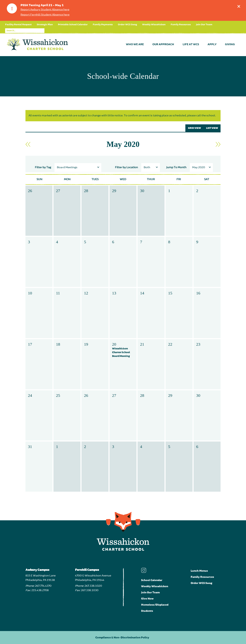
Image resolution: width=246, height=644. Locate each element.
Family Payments (103, 25)
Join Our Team (204, 25)
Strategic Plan (45, 25)
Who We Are (135, 45)
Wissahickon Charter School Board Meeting (121, 352)
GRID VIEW (194, 128)
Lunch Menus (199, 571)
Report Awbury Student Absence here (45, 10)
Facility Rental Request (18, 25)
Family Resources (181, 25)
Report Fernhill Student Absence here (45, 15)
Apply (212, 45)
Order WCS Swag (127, 25)
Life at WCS (191, 45)
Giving (230, 45)
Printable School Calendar (73, 25)
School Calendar (152, 580)
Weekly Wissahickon (154, 25)
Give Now (147, 599)
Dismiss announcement (240, 6)
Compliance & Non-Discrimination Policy (122, 638)
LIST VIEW (212, 128)
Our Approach (163, 45)
